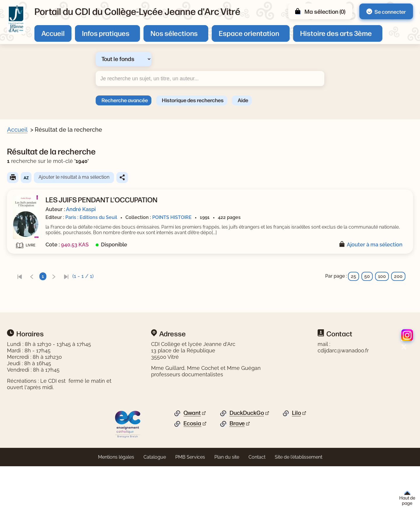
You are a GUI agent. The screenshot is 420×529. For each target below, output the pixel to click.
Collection (26, 296)
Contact (257, 520)
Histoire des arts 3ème (336, 33)
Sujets (22, 187)
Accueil (53, 33)
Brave (237, 486)
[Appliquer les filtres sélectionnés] (28, 341)
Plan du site (227, 520)
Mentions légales (116, 520)
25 (353, 282)
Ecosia (192, 486)
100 (382, 282)
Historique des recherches (193, 100)
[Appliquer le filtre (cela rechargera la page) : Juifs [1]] (32, 223)
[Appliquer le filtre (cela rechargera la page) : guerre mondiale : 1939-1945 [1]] (61, 214)
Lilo (296, 476)
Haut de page (407, 498)
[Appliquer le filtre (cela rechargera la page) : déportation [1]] (40, 205)
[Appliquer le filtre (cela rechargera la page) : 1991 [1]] (32, 284)
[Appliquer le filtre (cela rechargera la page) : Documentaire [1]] (44, 264)
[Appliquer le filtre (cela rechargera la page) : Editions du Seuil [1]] (46, 325)
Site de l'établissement (299, 520)
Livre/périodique (33, 167)
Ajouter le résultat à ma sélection (187, 177)
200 (398, 282)
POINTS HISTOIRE (285, 217)
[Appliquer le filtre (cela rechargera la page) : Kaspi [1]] (33, 244)
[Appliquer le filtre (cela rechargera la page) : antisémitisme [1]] (43, 196)
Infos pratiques (106, 33)
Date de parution (33, 276)
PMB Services (190, 520)
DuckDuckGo (247, 476)
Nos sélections (174, 33)
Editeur (22, 316)
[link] (133, 282)
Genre (21, 255)
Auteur (22, 235)
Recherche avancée (125, 100)
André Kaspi (194, 209)
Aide (243, 100)
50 (367, 282)
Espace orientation (249, 33)
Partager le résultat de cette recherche (235, 178)
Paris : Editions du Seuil (204, 217)
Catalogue (155, 520)
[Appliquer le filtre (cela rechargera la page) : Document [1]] (39, 175)
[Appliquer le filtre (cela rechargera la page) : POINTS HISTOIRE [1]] (48, 305)
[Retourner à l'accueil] (16, 19)
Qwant (192, 476)
